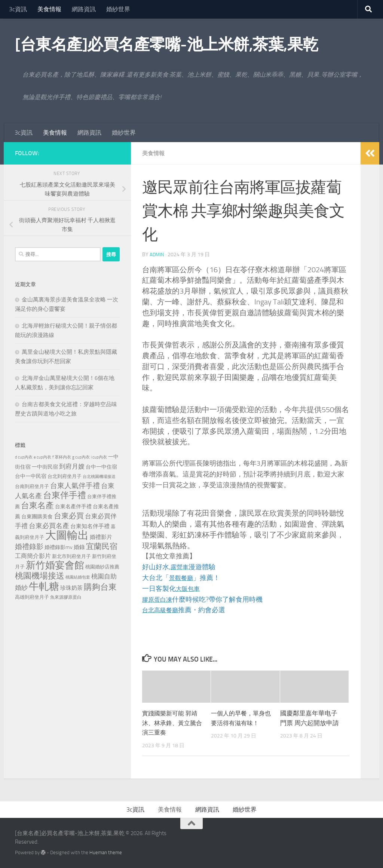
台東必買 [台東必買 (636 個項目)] (69, 516)
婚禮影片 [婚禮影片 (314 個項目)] (101, 537)
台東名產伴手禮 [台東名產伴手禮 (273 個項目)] (73, 507)
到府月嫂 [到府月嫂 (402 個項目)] (72, 466)
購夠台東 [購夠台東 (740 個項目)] (100, 587)
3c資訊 (18, 9)
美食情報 (49, 9)
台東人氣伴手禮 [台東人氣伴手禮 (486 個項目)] (75, 486)
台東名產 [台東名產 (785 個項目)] (37, 505)
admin (157, 254)
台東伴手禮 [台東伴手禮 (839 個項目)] (65, 495)
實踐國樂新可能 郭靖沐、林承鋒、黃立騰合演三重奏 (171, 723)
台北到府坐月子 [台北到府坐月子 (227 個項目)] (65, 476)
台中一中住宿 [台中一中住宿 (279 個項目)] (101, 467)
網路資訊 (84, 9)
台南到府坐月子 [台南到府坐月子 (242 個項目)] (32, 486)
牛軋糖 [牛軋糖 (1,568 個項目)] (44, 586)
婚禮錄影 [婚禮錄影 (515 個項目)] (29, 547)
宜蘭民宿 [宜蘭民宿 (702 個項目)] (102, 546)
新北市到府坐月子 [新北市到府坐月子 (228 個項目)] (71, 556)
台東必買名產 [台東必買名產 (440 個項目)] (49, 526)
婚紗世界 (118, 9)
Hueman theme (106, 852)
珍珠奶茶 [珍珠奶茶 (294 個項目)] (71, 588)
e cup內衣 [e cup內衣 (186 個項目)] (42, 457)
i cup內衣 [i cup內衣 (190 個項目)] (99, 457)
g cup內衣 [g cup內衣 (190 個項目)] (81, 457)
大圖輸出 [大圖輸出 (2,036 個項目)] (67, 535)
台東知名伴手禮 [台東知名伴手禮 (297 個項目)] (90, 526)
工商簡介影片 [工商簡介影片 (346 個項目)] (33, 556)
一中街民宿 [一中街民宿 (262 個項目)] (45, 467)
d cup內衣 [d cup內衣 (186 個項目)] (24, 457)
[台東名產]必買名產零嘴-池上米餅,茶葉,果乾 (167, 45)
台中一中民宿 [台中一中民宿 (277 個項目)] (31, 476)
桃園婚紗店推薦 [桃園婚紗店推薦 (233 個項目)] (102, 567)
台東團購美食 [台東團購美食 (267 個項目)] (37, 517)
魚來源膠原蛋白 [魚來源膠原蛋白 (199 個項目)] (66, 597)
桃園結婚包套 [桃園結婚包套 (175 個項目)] (78, 577)
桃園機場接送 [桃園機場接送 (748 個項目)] (40, 576)
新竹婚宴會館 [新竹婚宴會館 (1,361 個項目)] (55, 565)
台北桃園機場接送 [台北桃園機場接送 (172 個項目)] (99, 477)
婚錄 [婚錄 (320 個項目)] (79, 547)
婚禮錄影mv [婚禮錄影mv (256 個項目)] (59, 547)
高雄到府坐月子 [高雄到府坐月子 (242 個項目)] (32, 597)
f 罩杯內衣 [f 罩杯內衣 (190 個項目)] (62, 457)
